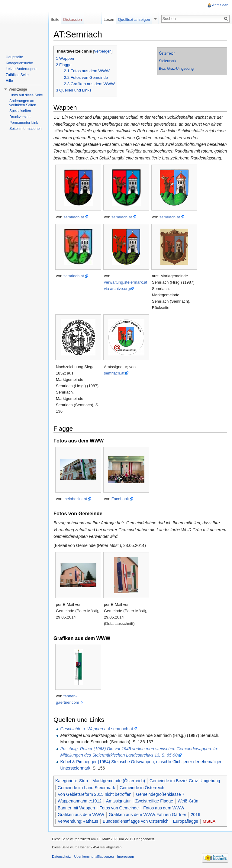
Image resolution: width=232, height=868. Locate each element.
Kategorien (66, 781)
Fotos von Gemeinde (119, 808)
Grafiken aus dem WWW (81, 815)
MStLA (209, 821)
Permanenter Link (24, 123)
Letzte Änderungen (21, 69)
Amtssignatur (118, 801)
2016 (196, 815)
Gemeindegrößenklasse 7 (160, 794)
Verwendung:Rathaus (78, 821)
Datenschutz (61, 857)
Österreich (167, 53)
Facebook (120, 499)
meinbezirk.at (75, 499)
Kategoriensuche (19, 63)
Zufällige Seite (17, 75)
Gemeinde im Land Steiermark (86, 788)
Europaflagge (186, 821)
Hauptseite (14, 57)
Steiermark (168, 61)
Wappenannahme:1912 (80, 801)
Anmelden (220, 5)
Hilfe (9, 81)
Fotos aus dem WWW (164, 808)
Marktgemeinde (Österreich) (119, 781)
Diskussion (72, 19)
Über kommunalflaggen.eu (94, 857)
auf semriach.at (97, 729)
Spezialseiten (20, 111)
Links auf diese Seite (26, 95)
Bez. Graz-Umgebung (176, 69)
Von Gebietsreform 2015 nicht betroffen (95, 794)
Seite (55, 19)
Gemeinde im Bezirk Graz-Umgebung (185, 781)
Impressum (126, 857)
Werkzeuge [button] (18, 89)
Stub (84, 781)
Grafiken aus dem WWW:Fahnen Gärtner (148, 815)
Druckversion (20, 117)
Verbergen (103, 51)
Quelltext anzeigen (134, 19)
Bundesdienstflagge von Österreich (136, 821)
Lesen (109, 19)
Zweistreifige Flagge (154, 801)
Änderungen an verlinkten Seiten (23, 103)
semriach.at (74, 217)
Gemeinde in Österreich (142, 788)
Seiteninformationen (26, 129)
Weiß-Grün (188, 801)
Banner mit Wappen (76, 808)
